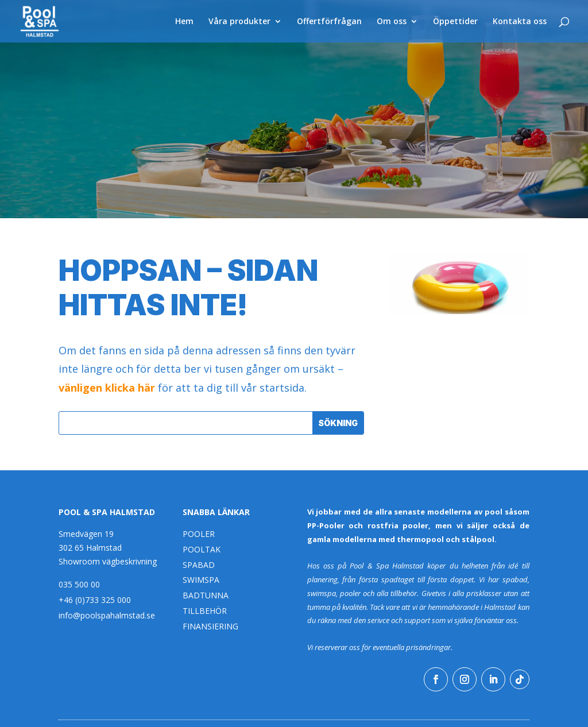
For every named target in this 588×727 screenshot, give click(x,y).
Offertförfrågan (329, 22)
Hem (184, 22)
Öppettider (455, 22)
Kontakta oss (520, 22)
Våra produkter (239, 22)
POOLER (199, 534)
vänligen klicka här (107, 388)
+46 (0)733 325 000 (95, 600)
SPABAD (199, 565)
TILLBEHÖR (205, 611)
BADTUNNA (206, 595)
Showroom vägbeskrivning (108, 561)
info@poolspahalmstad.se (107, 615)
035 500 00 (79, 584)
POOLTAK (202, 549)
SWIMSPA (201, 580)
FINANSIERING (210, 626)
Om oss (392, 22)
